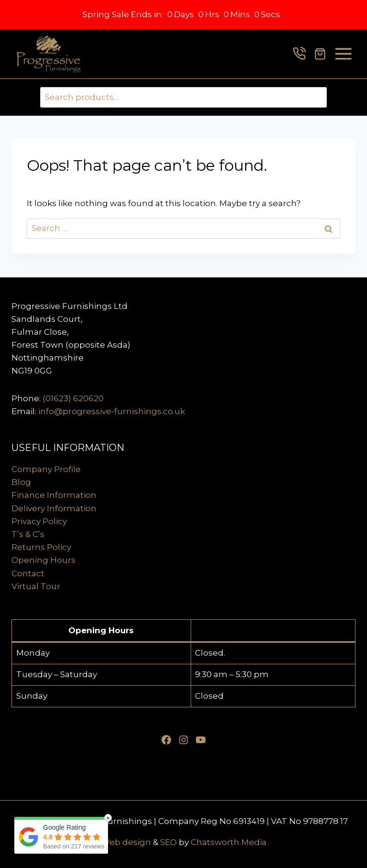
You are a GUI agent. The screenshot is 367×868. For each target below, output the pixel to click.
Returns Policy (41, 547)
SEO (168, 842)
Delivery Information (54, 508)
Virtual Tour (36, 586)
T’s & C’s (28, 534)
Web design (126, 842)
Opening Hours (43, 560)
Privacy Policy (39, 521)
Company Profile (46, 469)
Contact (28, 573)
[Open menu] (343, 54)
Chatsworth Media (229, 842)
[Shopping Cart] (320, 54)
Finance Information (54, 495)
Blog (21, 482)
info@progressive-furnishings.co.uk (112, 411)
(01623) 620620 (73, 398)
